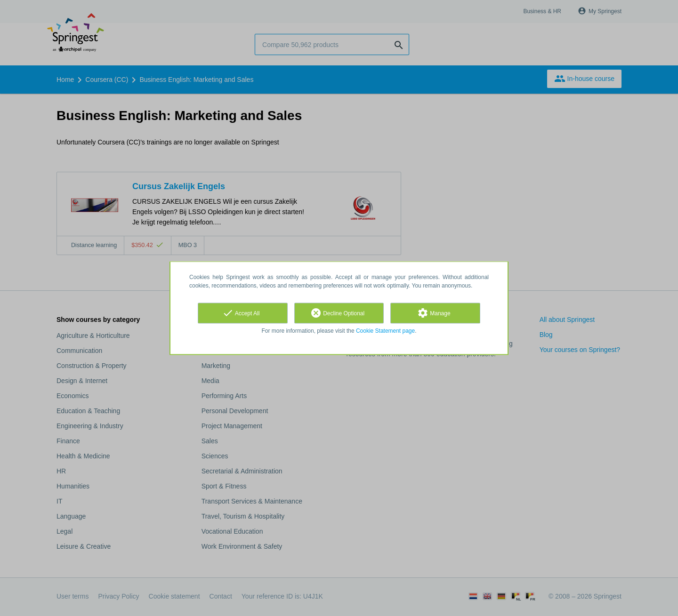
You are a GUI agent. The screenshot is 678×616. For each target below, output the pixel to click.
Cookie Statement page (385, 331)
